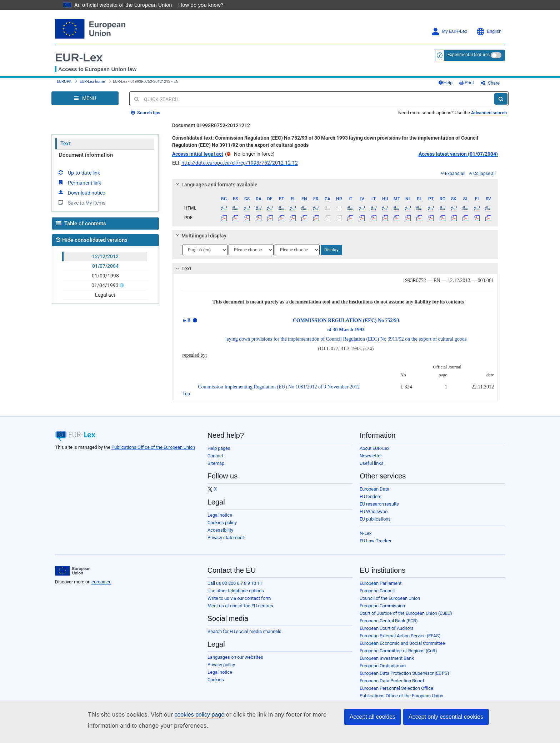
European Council (377, 596)
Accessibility (220, 535)
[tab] (335, 190)
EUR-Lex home (92, 84)
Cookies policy (222, 528)
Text (66, 149)
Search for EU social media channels (244, 637)
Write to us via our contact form (239, 604)
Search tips (146, 118)
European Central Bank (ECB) (389, 626)
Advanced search (489, 118)
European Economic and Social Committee (402, 649)
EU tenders (371, 502)
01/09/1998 (105, 281)
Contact (215, 461)
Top (186, 399)
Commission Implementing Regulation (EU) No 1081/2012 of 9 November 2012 (279, 392)
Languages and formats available (215, 190)
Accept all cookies (372, 717)
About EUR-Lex (374, 454)
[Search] (501, 104)
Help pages (219, 454)
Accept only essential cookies (446, 717)
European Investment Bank (387, 664)
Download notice (81, 198)
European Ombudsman (383, 671)
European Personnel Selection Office (396, 694)
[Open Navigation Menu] (85, 104)
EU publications (375, 524)
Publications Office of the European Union (153, 453)
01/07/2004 (105, 271)
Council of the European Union (390, 604)
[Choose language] (205, 255)
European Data (374, 494)
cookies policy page (188, 715)
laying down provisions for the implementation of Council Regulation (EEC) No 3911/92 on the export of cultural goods (346, 344)
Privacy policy (221, 670)
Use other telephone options (236, 596)
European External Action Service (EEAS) (400, 641)
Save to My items (81, 208)
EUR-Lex (79, 57)
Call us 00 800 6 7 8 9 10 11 (235, 589)
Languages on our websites (235, 662)
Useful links (372, 469)
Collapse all (482, 179)
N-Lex (366, 539)
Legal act (105, 300)
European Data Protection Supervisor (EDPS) (404, 679)
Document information (86, 160)
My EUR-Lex (449, 32)
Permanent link (79, 188)
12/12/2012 (105, 262)
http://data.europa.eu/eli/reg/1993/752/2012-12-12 (240, 168)
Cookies (216, 685)
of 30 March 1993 (346, 335)
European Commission (382, 611)
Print (478, 86)
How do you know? (197, 5)
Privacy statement (226, 543)
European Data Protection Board (392, 686)
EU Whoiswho (374, 517)
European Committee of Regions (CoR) (398, 656)
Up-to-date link (79, 178)
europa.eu (101, 587)
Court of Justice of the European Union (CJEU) (406, 619)
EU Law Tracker (376, 546)
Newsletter (371, 461)
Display (331, 255)
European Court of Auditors (387, 634)
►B (187, 326)
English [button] (489, 32)
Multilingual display (200, 241)
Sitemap (216, 469)
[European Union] (73, 576)
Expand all (453, 179)
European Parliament (381, 589)
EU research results (379, 509)
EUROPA (64, 84)
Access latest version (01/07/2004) (458, 159)
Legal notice (220, 520)
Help (457, 86)
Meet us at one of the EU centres (240, 611)
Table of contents (81, 229)
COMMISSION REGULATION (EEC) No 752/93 (346, 326)
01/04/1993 (106, 291)
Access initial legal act (198, 159)
